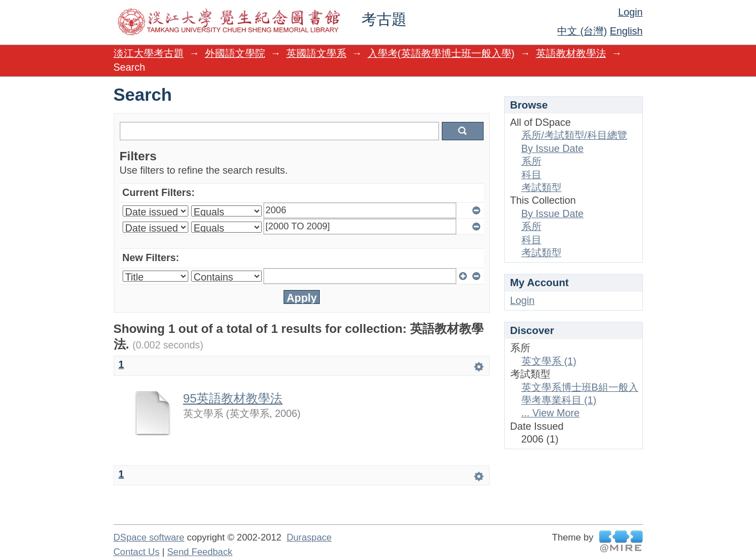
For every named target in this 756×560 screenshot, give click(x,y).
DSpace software (149, 537)
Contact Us (137, 552)
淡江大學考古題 (149, 53)
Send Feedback (200, 552)
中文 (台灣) (582, 31)
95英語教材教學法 (233, 398)
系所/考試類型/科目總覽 (574, 135)
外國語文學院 (235, 53)
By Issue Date (553, 149)
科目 (531, 175)
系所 (531, 161)
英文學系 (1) (549, 361)
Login (630, 12)
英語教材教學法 (571, 53)
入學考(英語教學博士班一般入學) (441, 53)
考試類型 (542, 188)
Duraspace (309, 537)
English (626, 31)
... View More (551, 413)
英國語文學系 (316, 53)
